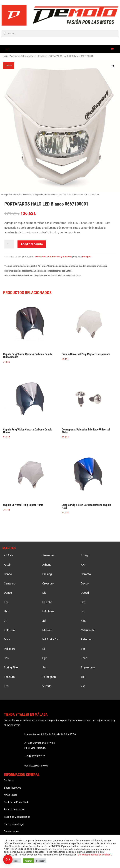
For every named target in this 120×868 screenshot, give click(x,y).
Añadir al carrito (32, 244)
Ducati (85, 593)
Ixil (82, 611)
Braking (47, 574)
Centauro (10, 583)
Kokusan (9, 630)
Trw (6, 686)
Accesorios (15, 56)
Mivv (7, 639)
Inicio (5, 56)
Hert (7, 611)
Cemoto (86, 574)
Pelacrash (87, 639)
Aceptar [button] (28, 861)
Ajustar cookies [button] (13, 861)
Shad (84, 658)
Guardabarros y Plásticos (35, 56)
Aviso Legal (10, 795)
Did (44, 593)
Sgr (44, 658)
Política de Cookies (14, 809)
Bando (8, 574)
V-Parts (47, 686)
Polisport (87, 257)
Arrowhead (49, 555)
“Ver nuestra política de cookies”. (94, 855)
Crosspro (48, 583)
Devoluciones (11, 831)
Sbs (6, 658)
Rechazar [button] (40, 861)
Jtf (44, 621)
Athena (47, 565)
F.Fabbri (47, 602)
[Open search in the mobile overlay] (60, 34)
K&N (84, 621)
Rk (44, 649)
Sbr (83, 649)
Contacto (9, 780)
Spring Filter (11, 667)
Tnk (83, 677)
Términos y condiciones (17, 817)
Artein (8, 565)
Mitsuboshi (88, 630)
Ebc (6, 602)
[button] (113, 66)
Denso (8, 593)
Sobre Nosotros (12, 788)
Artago (85, 555)
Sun (45, 667)
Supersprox (88, 667)
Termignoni (49, 677)
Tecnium (9, 677)
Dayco (85, 583)
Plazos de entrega (14, 824)
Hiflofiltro (48, 611)
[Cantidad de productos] (9, 244)
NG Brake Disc (51, 639)
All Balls (9, 555)
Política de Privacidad (16, 802)
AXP (83, 565)
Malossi (47, 630)
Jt (5, 621)
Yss (83, 686)
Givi (83, 602)
